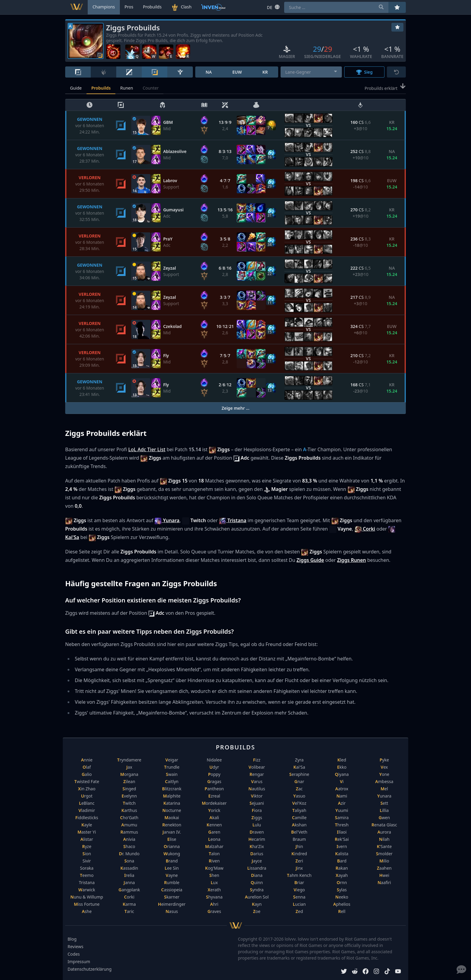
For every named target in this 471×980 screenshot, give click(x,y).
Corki (129, 897)
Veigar (172, 760)
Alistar (87, 839)
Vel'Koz (299, 803)
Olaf (87, 767)
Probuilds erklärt (385, 88)
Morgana (129, 774)
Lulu (257, 825)
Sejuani (257, 803)
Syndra (257, 890)
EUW (237, 72)
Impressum (79, 962)
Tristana (87, 882)
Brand (172, 861)
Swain (172, 774)
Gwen (384, 818)
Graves (214, 911)
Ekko (342, 767)
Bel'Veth (299, 832)
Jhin (299, 846)
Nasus (172, 911)
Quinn (257, 882)
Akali (214, 818)
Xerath (214, 890)
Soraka (87, 868)
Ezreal (214, 796)
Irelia (129, 875)
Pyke (384, 760)
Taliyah (299, 810)
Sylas (342, 890)
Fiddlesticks (87, 818)
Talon (214, 854)
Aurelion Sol (257, 897)
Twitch (129, 803)
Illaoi (342, 832)
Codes (74, 954)
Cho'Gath (129, 818)
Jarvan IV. (172, 832)
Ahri (214, 904)
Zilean (129, 781)
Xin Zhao (87, 789)
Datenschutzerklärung (90, 969)
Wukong (172, 854)
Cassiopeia (172, 890)
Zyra (299, 760)
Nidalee (214, 760)
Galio (87, 774)
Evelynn (129, 796)
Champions (104, 7)
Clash (181, 7)
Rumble (172, 882)
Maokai (172, 818)
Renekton (172, 825)
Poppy (214, 774)
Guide (76, 88)
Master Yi (87, 832)
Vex (384, 767)
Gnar (299, 781)
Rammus (129, 832)
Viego (299, 890)
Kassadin (129, 868)
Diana (257, 875)
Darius (257, 854)
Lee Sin (172, 868)
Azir (342, 803)
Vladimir (87, 810)
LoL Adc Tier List (147, 449)
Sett (384, 803)
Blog (72, 939)
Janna (129, 882)
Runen (127, 88)
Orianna (172, 846)
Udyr (214, 767)
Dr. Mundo (129, 854)
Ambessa (384, 781)
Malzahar (214, 846)
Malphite (172, 796)
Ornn (342, 882)
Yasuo (299, 796)
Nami (342, 796)
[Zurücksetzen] (396, 72)
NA (209, 72)
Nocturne (172, 810)
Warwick (87, 890)
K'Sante (384, 846)
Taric (129, 911)
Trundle (172, 767)
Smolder (384, 854)
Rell (342, 911)
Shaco (129, 846)
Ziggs (257, 818)
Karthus (129, 810)
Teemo (87, 875)
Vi (342, 781)
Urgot (87, 796)
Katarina (172, 803)
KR (265, 72)
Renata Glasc (384, 825)
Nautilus (257, 789)
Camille (299, 818)
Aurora (384, 832)
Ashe (87, 911)
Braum (299, 839)
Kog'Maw (214, 868)
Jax (129, 767)
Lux (214, 882)
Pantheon (214, 789)
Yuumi (342, 810)
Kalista (342, 854)
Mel (384, 789)
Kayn (257, 904)
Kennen (214, 825)
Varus (257, 781)
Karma (129, 904)
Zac (299, 789)
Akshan (299, 825)
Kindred (299, 854)
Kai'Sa (299, 767)
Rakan (342, 868)
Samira (342, 818)
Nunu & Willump (87, 897)
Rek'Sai (342, 839)
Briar (299, 882)
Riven (214, 861)
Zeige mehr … (236, 408)
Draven (257, 832)
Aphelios (342, 904)
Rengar (257, 774)
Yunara (384, 796)
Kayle (87, 825)
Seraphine (299, 774)
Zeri (299, 861)
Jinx (299, 868)
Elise (172, 839)
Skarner (172, 897)
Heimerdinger (172, 904)
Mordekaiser (214, 803)
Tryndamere (129, 760)
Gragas (214, 781)
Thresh (342, 825)
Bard (342, 861)
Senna (299, 897)
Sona (129, 861)
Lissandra (257, 868)
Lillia (384, 810)
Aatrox (342, 789)
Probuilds (101, 88)
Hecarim (257, 839)
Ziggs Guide (310, 560)
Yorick (214, 810)
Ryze (87, 846)
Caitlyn (172, 781)
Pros (129, 7)
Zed (299, 911)
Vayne (172, 875)
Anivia (129, 839)
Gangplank (129, 890)
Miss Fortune (87, 904)
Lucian (299, 904)
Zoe (257, 911)
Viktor (257, 796)
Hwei (384, 875)
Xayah (342, 875)
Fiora (257, 810)
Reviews (75, 946)
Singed (129, 789)
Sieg (365, 72)
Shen (214, 875)
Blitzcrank (172, 789)
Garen (214, 832)
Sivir (87, 861)
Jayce (257, 861)
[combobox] (311, 72)
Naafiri (384, 882)
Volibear (257, 767)
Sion (87, 854)
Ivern (342, 846)
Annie (87, 760)
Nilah (384, 839)
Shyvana (214, 897)
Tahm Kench (299, 875)
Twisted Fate (87, 781)
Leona (214, 839)
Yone (384, 774)
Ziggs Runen (351, 560)
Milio (384, 861)
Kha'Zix (257, 846)
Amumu (129, 825)
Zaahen (384, 868)
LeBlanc (87, 803)
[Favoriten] (397, 27)
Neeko (342, 897)
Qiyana (342, 774)
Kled (342, 760)
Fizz (257, 760)
